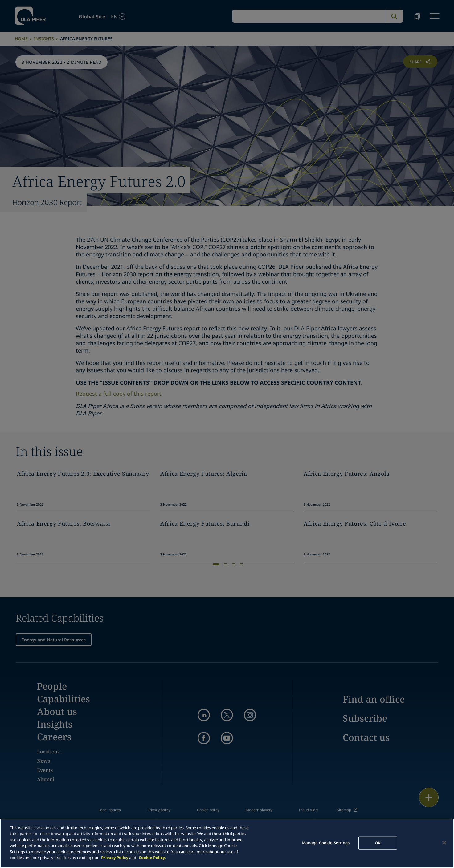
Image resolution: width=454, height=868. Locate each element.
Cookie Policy (152, 858)
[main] (227, 843)
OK (378, 843)
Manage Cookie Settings (326, 843)
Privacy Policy (115, 858)
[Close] (444, 842)
